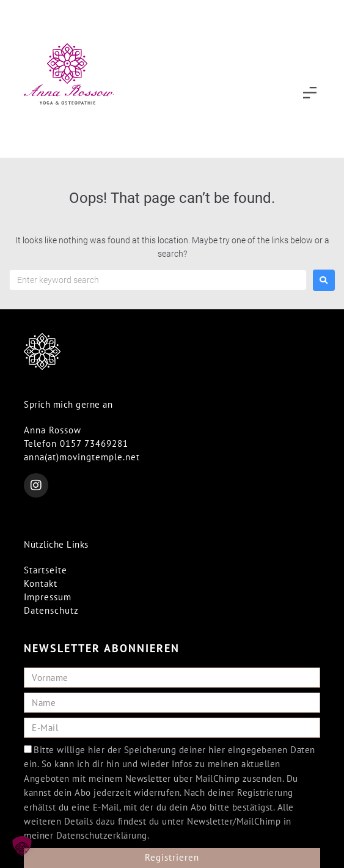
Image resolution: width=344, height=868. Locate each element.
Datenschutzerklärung (102, 835)
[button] (310, 94)
